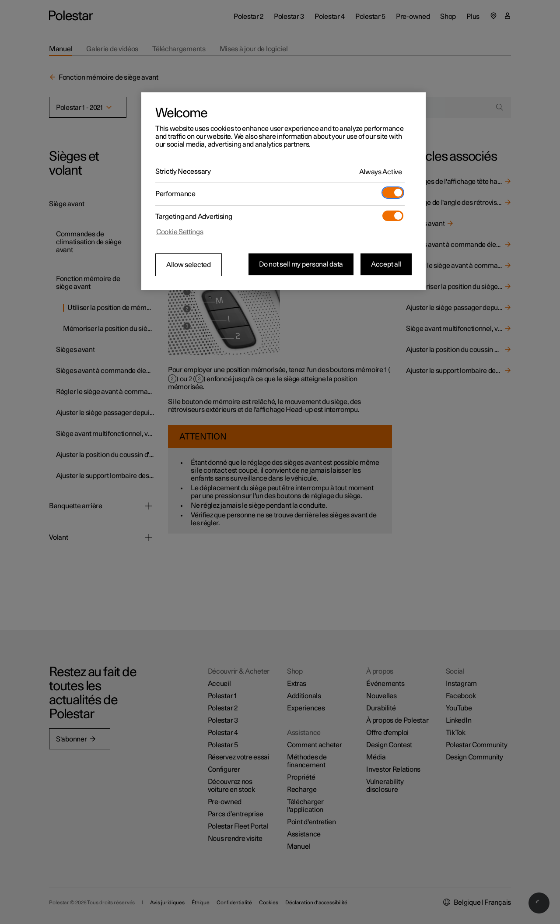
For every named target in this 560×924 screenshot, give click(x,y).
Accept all (386, 264)
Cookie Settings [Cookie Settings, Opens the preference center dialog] (180, 232)
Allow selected (189, 265)
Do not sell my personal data (301, 264)
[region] (283, 191)
